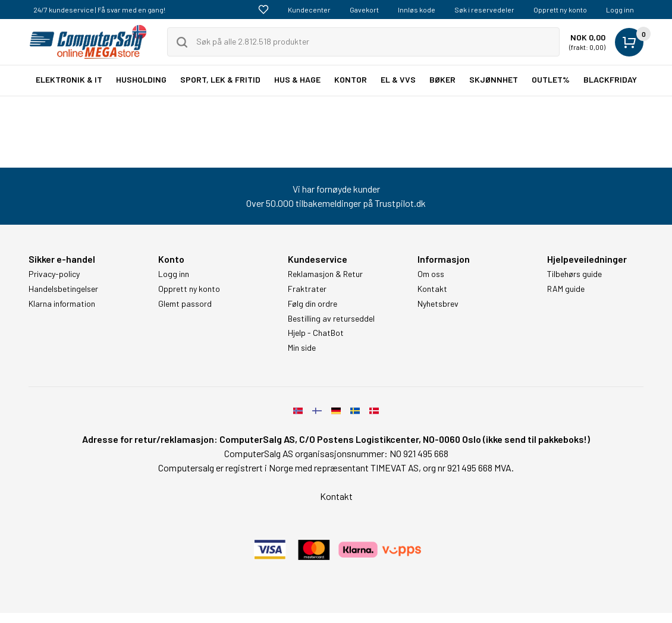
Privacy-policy (54, 274)
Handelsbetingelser (63, 289)
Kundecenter (309, 10)
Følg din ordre (313, 304)
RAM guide (566, 289)
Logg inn (620, 10)
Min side (302, 348)
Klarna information (62, 304)
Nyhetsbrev (438, 304)
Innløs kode (417, 10)
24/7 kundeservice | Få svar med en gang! (99, 10)
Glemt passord (185, 304)
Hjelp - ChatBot (316, 333)
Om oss (431, 274)
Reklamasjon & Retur (325, 274)
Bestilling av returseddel (331, 319)
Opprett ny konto (560, 10)
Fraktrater (307, 289)
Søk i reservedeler (484, 10)
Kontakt (432, 289)
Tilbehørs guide (574, 274)
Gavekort (364, 10)
